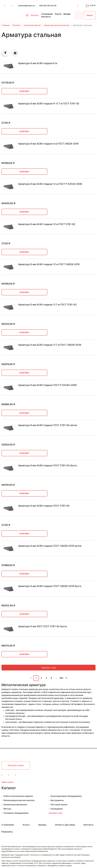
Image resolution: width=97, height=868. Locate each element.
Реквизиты (7, 832)
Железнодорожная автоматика (19, 800)
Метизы (7, 809)
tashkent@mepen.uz (27, 6)
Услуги (58, 14)
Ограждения (57, 809)
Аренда (67, 14)
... (56, 678)
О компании (47, 14)
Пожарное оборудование (16, 813)
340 (61, 678)
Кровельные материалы (15, 805)
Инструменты (57, 800)
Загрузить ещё (48, 668)
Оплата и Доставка (65, 825)
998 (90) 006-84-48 (48, 6)
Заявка (90, 15)
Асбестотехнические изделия (18, 796)
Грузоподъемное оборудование (66, 796)
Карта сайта (7, 782)
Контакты (46, 17)
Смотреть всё (55, 813)
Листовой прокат (59, 805)
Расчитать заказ (16, 765)
